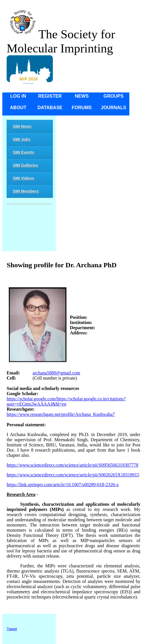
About (18, 108)
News (82, 96)
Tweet (12, 629)
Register (50, 96)
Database (50, 108)
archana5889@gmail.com (56, 373)
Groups (113, 96)
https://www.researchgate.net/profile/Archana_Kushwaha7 (61, 414)
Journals (113, 108)
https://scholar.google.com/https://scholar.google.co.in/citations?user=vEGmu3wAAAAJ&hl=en (66, 401)
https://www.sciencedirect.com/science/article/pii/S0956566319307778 (72, 465)
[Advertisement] (29, 229)
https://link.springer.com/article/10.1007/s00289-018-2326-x (63, 485)
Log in (18, 96)
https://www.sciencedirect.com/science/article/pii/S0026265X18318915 (73, 475)
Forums (82, 108)
